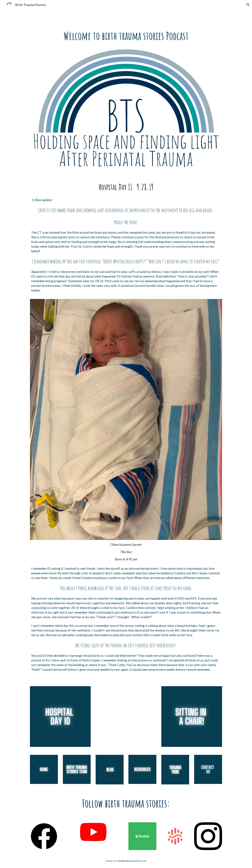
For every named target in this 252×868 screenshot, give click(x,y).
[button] (248, 5)
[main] (126, 36)
